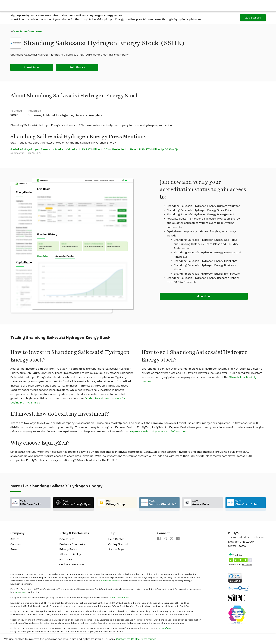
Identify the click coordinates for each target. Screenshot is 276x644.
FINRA (17, 592)
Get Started (253, 18)
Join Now (204, 296)
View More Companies (28, 31)
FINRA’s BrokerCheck (119, 598)
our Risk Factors (109, 581)
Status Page (116, 549)
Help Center (116, 539)
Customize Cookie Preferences (136, 639)
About (14, 539)
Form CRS (66, 559)
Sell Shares (77, 67)
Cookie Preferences (72, 564)
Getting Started (118, 544)
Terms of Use (164, 628)
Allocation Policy (70, 554)
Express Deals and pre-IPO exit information (158, 431)
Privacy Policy (68, 549)
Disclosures (67, 539)
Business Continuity (72, 544)
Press (14, 549)
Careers (15, 544)
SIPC (23, 592)
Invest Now (32, 67)
